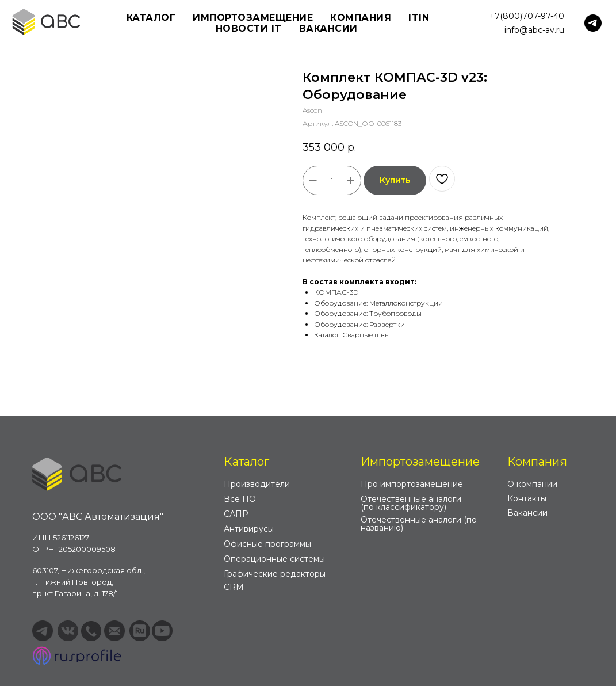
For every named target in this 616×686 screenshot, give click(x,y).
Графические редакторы (275, 574)
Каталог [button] (151, 18)
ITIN (419, 18)
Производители (257, 484)
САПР (236, 514)
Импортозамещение (420, 462)
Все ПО (240, 499)
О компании (532, 484)
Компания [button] (361, 18)
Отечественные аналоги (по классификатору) (411, 503)
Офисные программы (267, 544)
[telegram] (593, 23)
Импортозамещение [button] (253, 18)
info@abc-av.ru (534, 30)
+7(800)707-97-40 (527, 16)
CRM (234, 587)
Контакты (527, 498)
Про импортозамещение (412, 484)
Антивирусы (249, 529)
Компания (537, 462)
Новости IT (249, 28)
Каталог (246, 462)
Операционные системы (274, 559)
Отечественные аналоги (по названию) (419, 524)
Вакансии (328, 28)
